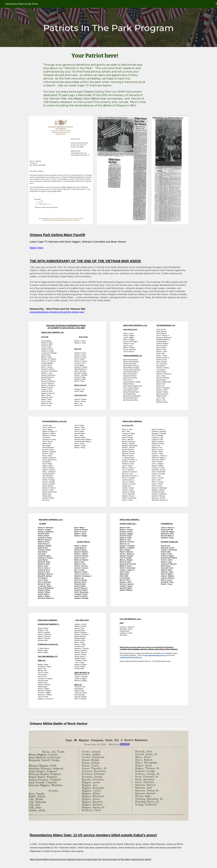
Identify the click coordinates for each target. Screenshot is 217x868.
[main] (108, 27)
